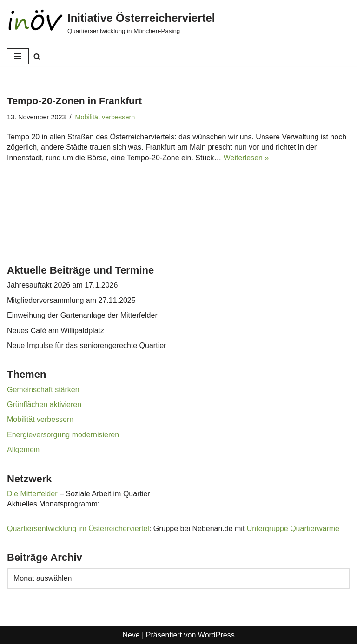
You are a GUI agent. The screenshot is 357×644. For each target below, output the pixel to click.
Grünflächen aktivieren (44, 404)
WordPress (216, 635)
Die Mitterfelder (32, 494)
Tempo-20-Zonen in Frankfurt (74, 101)
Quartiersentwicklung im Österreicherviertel (78, 529)
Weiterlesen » (246, 158)
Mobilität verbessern (105, 117)
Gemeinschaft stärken (43, 390)
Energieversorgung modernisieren (63, 435)
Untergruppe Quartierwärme (293, 529)
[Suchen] (37, 56)
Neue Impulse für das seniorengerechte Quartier (86, 345)
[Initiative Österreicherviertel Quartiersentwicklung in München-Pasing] (111, 23)
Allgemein (23, 450)
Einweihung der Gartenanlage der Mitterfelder (82, 315)
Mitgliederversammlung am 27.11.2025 (71, 300)
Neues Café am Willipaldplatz (56, 331)
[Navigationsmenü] (18, 56)
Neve (131, 635)
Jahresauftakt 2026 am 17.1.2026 (62, 285)
